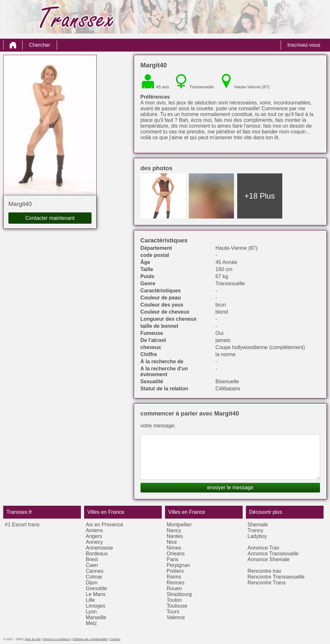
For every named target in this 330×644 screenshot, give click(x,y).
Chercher (40, 45)
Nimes (174, 548)
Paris (172, 559)
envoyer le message (230, 488)
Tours (173, 612)
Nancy (174, 530)
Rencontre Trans (267, 583)
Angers (94, 536)
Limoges (95, 606)
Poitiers (175, 571)
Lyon (91, 612)
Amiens (94, 530)
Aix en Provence (105, 525)
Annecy (94, 542)
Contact (115, 639)
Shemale (258, 525)
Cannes (95, 571)
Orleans (176, 554)
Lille (90, 600)
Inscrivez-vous (304, 45)
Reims (174, 577)
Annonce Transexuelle (273, 554)
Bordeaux (97, 554)
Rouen (174, 588)
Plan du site (33, 639)
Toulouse (177, 606)
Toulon (174, 600)
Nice (172, 542)
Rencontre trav (264, 571)
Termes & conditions (56, 639)
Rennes (175, 583)
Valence (176, 617)
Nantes (175, 536)
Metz (91, 623)
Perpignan (178, 565)
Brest (92, 559)
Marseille (96, 617)
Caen (92, 565)
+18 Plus (260, 196)
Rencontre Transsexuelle (276, 577)
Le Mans (96, 594)
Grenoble (96, 588)
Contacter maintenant (50, 218)
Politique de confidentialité (90, 639)
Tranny (255, 530)
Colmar (94, 577)
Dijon (92, 583)
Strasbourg (179, 594)
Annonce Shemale (269, 559)
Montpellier (179, 525)
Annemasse (99, 548)
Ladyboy (257, 536)
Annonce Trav (263, 548)
